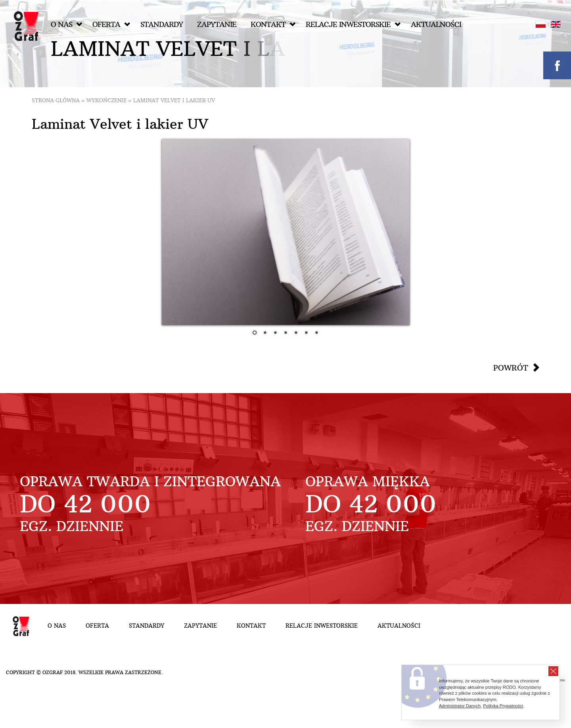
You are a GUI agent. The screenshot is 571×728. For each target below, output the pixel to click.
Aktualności (436, 24)
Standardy (162, 24)
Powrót (511, 368)
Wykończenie (106, 100)
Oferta (111, 24)
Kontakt (273, 24)
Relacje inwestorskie (353, 24)
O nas (66, 24)
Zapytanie (217, 24)
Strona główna (56, 100)
